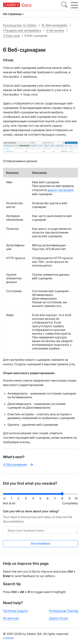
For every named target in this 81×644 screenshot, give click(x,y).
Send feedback (40, 544)
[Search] (64, 5)
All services (11, 618)
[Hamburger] (74, 5)
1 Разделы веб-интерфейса (22, 30)
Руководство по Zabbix (20, 25)
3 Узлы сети (11, 36)
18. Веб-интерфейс (54, 25)
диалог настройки (61, 190)
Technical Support (15, 611)
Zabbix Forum (58, 618)
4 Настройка (55, 30)
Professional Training (63, 611)
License (8, 638)
